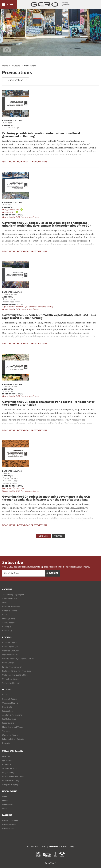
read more (9, 162)
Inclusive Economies (11, 655)
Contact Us (7, 631)
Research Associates (11, 607)
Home (5, 66)
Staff (4, 603)
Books (5, 695)
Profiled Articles (9, 719)
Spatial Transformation (12, 667)
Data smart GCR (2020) (13, 488)
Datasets (6, 743)
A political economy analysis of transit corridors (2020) (28, 307)
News (5, 797)
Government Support (11, 683)
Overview (6, 756)
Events (5, 801)
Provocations (30, 66)
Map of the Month (10, 735)
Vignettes (6, 731)
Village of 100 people (11, 785)
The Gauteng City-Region (13, 595)
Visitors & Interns (10, 611)
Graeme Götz (8, 212)
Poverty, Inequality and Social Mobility (18, 659)
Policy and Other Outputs (13, 739)
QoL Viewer (7, 761)
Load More (44, 536)
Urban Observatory (11, 781)
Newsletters (7, 805)
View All (58, 536)
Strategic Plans (9, 619)
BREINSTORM (67, 847)
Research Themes (10, 643)
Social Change (8, 663)
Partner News (8, 829)
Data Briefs (7, 707)
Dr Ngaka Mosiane (11, 210)
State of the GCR (9, 769)
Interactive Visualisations (13, 777)
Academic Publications (12, 715)
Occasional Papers (10, 703)
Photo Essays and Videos (13, 727)
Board (5, 615)
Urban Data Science (11, 679)
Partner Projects (9, 825)
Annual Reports (9, 623)
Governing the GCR (10, 647)
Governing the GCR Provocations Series (20, 217)
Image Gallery (8, 773)
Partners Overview (10, 820)
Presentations (8, 723)
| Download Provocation (31, 162)
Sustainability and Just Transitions (17, 671)
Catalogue (7, 627)
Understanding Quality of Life (15, 675)
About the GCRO (9, 599)
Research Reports (10, 699)
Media (5, 809)
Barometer (7, 765)
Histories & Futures (10, 651)
